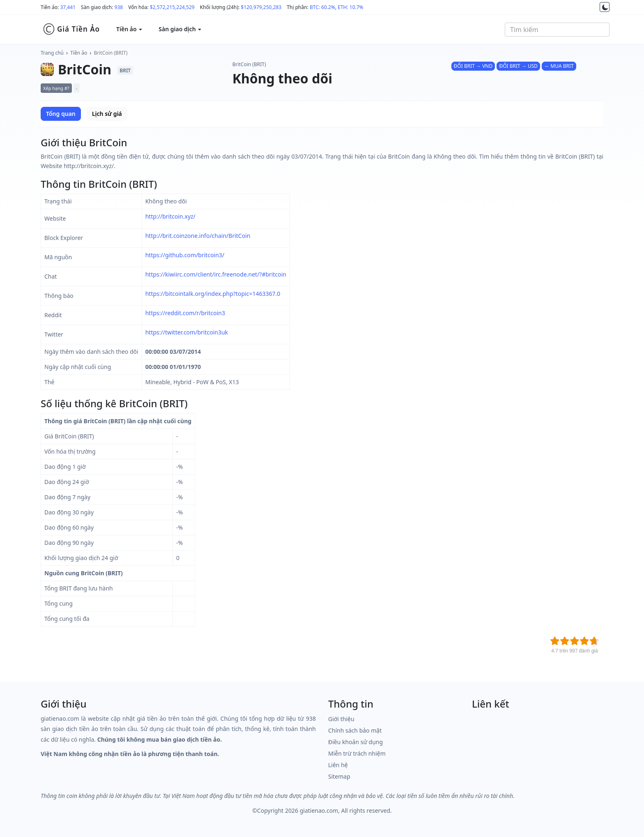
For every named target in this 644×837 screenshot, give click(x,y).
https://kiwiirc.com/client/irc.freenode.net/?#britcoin (216, 274)
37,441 (68, 7)
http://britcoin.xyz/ (170, 216)
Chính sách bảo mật (355, 730)
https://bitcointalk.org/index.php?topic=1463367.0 (213, 294)
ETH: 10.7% (350, 7)
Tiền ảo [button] (129, 29)
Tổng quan (61, 114)
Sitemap (339, 776)
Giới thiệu (341, 719)
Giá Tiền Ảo (71, 29)
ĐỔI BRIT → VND (473, 66)
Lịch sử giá (107, 114)
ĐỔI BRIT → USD (518, 66)
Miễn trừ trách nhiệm (357, 753)
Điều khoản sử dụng (355, 742)
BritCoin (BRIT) (111, 53)
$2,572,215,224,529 (172, 7)
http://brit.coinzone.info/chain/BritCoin (198, 236)
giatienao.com (319, 810)
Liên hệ (338, 765)
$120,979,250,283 (261, 7)
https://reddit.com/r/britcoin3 (185, 313)
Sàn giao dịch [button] (180, 29)
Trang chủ (52, 53)
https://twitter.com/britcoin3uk (187, 332)
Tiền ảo (79, 53)
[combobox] (557, 30)
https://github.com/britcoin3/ (185, 255)
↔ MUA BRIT (559, 66)
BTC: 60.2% (322, 7)
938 (119, 7)
